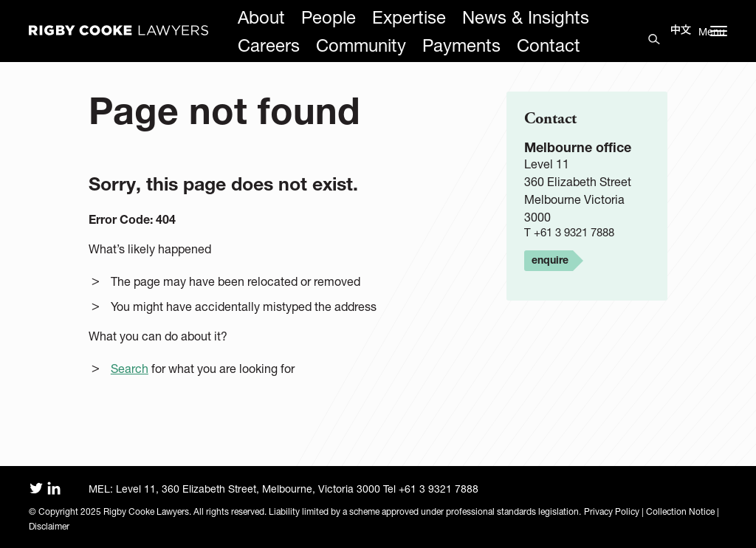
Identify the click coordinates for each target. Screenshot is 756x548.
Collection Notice (680, 511)
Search (130, 368)
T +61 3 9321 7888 (569, 232)
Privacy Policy (612, 511)
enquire (550, 260)
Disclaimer (49, 526)
